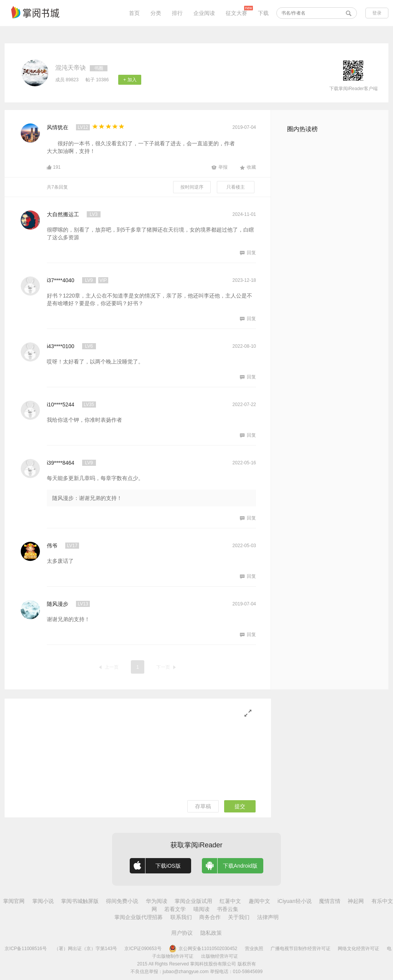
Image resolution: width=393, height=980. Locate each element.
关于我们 (239, 917)
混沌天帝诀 (71, 68)
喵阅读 (201, 909)
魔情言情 (330, 901)
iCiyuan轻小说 (295, 901)
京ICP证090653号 (143, 949)
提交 (240, 806)
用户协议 (182, 933)
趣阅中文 (259, 901)
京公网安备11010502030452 (203, 949)
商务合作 (210, 917)
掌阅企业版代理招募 (139, 917)
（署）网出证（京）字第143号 (86, 949)
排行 (177, 13)
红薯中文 (230, 901)
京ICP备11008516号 (26, 949)
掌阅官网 (14, 901)
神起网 (356, 901)
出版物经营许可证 (220, 956)
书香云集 (228, 909)
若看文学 (175, 909)
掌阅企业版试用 (193, 901)
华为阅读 (157, 901)
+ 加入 (130, 80)
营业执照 (254, 949)
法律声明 (268, 917)
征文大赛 (236, 13)
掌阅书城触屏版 (80, 901)
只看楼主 (236, 187)
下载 (263, 13)
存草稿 (203, 806)
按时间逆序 (192, 187)
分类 (156, 13)
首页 (134, 13)
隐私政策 (211, 933)
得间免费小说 (122, 901)
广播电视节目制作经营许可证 (301, 949)
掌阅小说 (43, 901)
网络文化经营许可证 (358, 949)
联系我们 (181, 917)
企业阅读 (204, 13)
